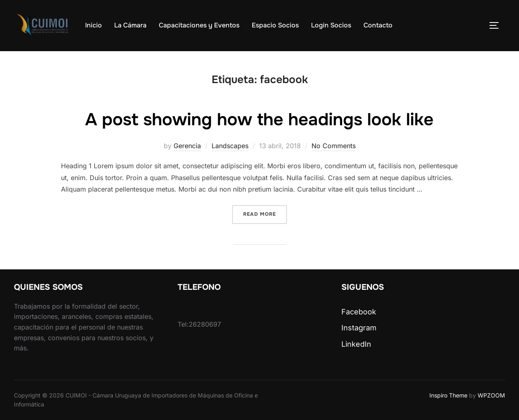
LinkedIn (356, 344)
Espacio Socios (275, 25)
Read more (265, 213)
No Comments (334, 146)
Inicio (94, 25)
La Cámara (130, 25)
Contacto (378, 25)
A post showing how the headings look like (259, 120)
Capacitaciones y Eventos (199, 25)
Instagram (359, 328)
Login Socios (331, 25)
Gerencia (187, 146)
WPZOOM (491, 395)
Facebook (359, 312)
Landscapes (230, 146)
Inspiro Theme (448, 395)
